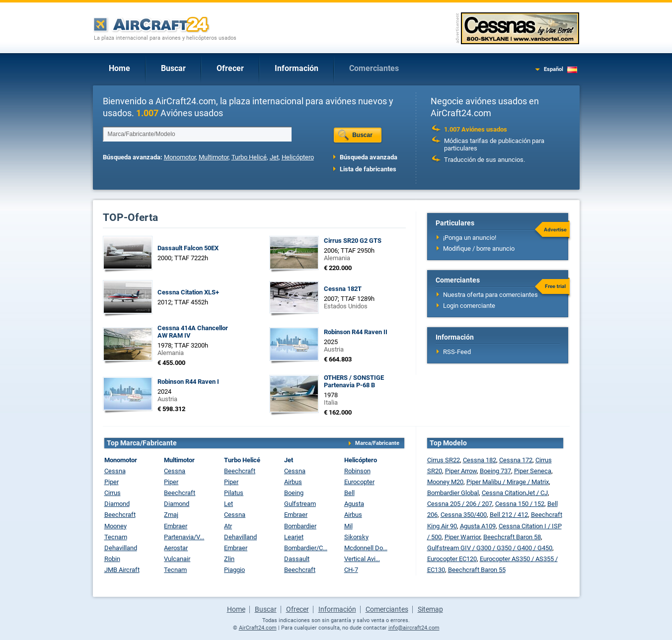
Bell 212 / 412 (509, 515)
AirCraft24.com (258, 628)
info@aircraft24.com (414, 628)
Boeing (294, 493)
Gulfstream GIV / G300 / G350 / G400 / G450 (490, 548)
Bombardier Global (453, 493)
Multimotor (214, 157)
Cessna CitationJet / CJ (515, 493)
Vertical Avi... (362, 559)
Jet (274, 157)
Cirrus (112, 493)
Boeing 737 (495, 471)
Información (297, 68)
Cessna (115, 471)
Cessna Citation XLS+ (188, 292)
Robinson (357, 471)
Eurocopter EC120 (452, 559)
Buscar (173, 68)
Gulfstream (300, 504)
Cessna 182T (343, 289)
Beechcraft (120, 515)
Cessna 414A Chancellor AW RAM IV (193, 332)
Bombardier (300, 526)
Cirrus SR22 (444, 460)
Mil (348, 526)
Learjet (294, 537)
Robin (112, 559)
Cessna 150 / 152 (520, 504)
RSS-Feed (457, 352)
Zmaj (171, 515)
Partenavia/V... (184, 537)
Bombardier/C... (306, 548)
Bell (349, 493)
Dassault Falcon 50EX (188, 248)
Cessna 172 (516, 460)
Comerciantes (374, 68)
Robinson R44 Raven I (188, 382)
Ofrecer (230, 68)
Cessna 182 (480, 460)
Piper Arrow (461, 471)
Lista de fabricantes (368, 169)
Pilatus (234, 493)
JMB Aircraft (122, 570)
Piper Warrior (462, 537)
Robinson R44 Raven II (356, 332)
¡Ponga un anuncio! (470, 238)
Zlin (229, 559)
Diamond (117, 504)
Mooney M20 (445, 482)
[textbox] (197, 134)
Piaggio (234, 570)
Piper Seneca (533, 471)
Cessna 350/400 (464, 515)
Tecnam (116, 537)
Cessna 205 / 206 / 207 (460, 504)
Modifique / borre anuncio (479, 249)
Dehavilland (121, 548)
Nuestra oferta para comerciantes (490, 295)
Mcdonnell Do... (366, 548)
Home (119, 68)
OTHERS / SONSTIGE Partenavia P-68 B (354, 381)
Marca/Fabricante (377, 443)
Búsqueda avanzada (369, 157)
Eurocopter (359, 482)
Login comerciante (469, 306)
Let (228, 504)
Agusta (354, 504)
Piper (112, 482)
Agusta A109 (478, 526)
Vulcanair (177, 559)
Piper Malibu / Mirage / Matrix (508, 482)
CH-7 (351, 570)
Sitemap (430, 609)
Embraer (176, 526)
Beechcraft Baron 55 (477, 570)
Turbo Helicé (249, 157)
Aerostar (176, 548)
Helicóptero (298, 157)
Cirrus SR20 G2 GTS (353, 241)
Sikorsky (356, 537)
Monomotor (180, 157)
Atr (228, 526)
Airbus (293, 482)
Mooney (115, 526)
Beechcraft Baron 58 (512, 537)
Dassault (297, 559)
